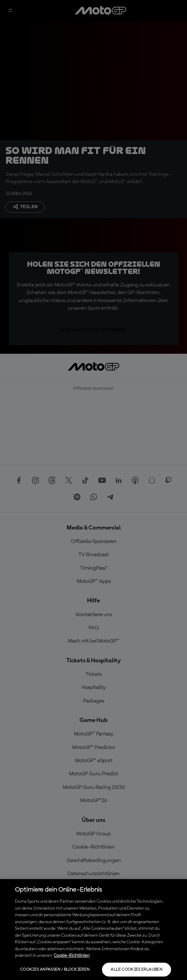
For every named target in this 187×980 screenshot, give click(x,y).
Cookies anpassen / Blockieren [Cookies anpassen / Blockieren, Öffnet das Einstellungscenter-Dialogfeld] (55, 970)
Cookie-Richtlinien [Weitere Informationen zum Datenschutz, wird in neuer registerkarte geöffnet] (72, 956)
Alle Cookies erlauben (137, 970)
